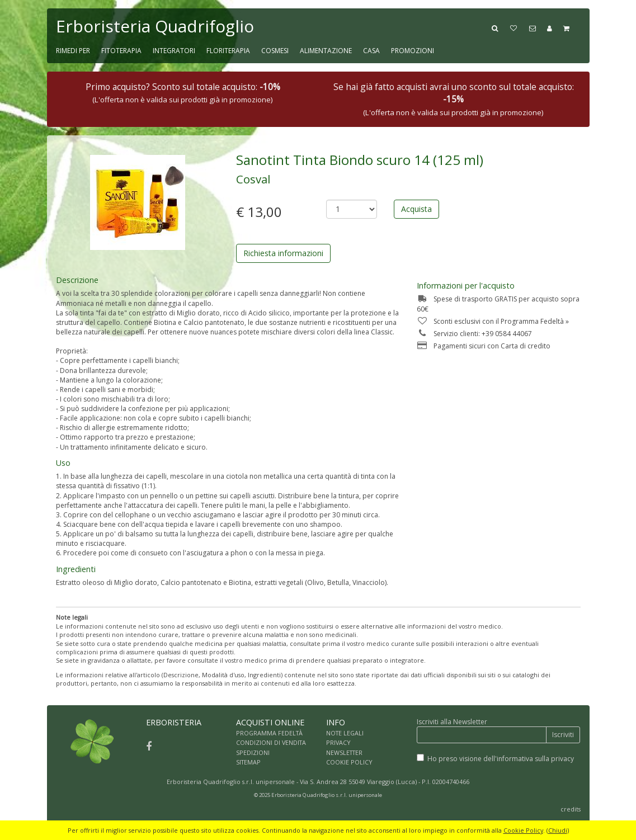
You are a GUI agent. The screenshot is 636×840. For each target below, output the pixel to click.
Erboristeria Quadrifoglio (155, 26)
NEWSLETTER (344, 752)
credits (571, 809)
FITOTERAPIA (121, 51)
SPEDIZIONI (253, 752)
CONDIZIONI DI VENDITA (271, 742)
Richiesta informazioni (283, 253)
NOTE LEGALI (345, 733)
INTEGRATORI (174, 51)
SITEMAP (248, 762)
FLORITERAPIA (228, 51)
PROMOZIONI (413, 51)
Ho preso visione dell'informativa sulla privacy (501, 759)
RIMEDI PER (73, 51)
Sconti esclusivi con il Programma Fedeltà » (493, 321)
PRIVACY (338, 742)
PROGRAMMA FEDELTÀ (269, 733)
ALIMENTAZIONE (326, 51)
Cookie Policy (523, 830)
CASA (371, 51)
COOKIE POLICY (349, 762)
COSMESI (275, 51)
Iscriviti (563, 735)
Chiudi (558, 830)
